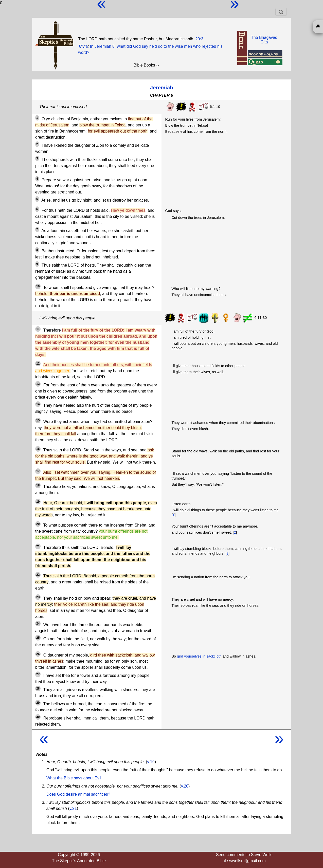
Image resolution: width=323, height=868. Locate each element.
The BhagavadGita (264, 40)
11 (38, 329)
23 (38, 597)
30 (38, 717)
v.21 (73, 808)
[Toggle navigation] (281, 12)
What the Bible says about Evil (74, 778)
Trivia (83, 46)
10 (38, 286)
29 (38, 703)
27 (38, 674)
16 (38, 449)
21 (38, 546)
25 (38, 638)
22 (38, 575)
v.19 (151, 762)
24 (38, 624)
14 (38, 404)
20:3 (199, 39)
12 (38, 364)
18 (38, 485)
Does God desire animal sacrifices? (78, 794)
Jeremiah (161, 87)
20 (38, 524)
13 (38, 384)
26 (38, 654)
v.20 (185, 786)
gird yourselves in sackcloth (199, 656)
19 (38, 502)
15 (38, 420)
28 (38, 689)
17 (38, 471)
